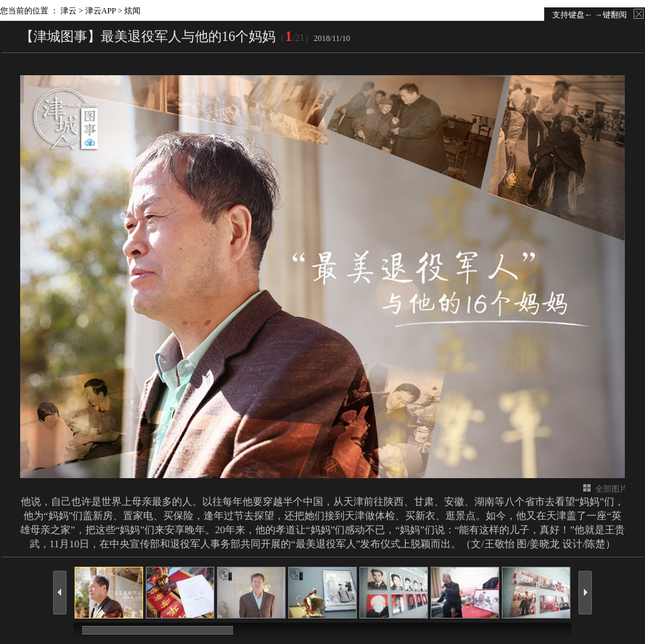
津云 (69, 11)
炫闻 (132, 11)
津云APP (101, 11)
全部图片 (611, 489)
